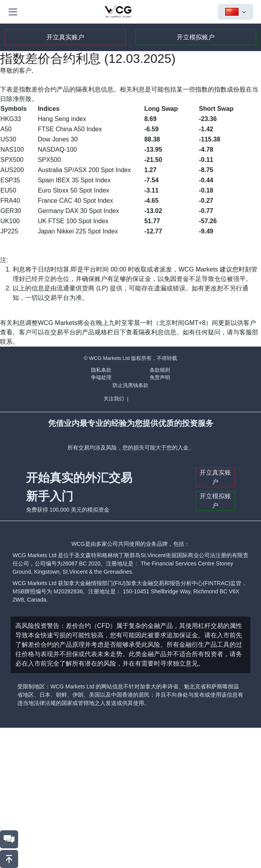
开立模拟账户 (196, 37)
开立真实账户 (65, 37)
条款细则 (160, 370)
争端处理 (101, 377)
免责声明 (160, 377)
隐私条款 (101, 370)
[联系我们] (9, 839)
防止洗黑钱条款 (130, 385)
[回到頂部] (9, 859)
